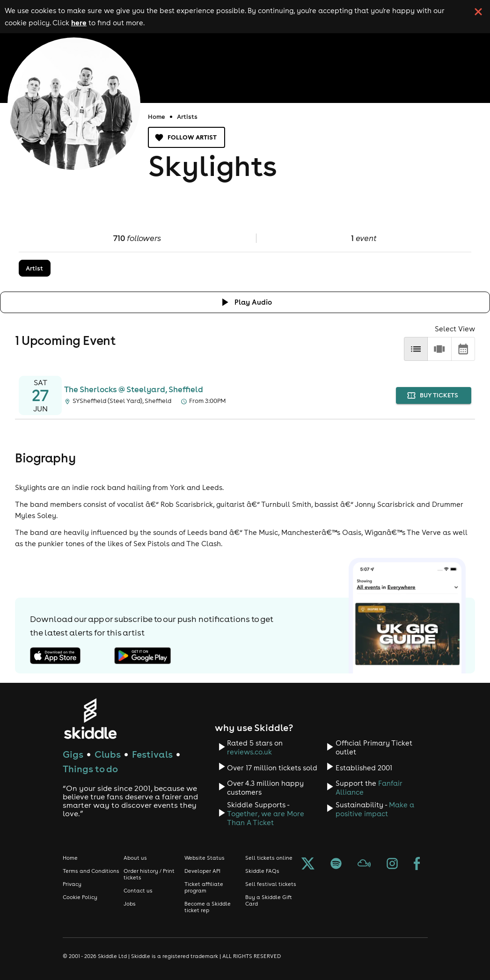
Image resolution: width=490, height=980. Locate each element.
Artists (187, 117)
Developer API (202, 871)
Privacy (72, 884)
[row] (439, 349)
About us (135, 858)
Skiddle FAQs (262, 871)
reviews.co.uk (249, 752)
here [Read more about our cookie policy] (79, 22)
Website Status (205, 858)
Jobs (130, 904)
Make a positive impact (375, 809)
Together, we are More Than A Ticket (266, 818)
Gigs (73, 754)
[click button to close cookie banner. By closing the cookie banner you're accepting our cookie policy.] (478, 12)
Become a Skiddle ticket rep (208, 907)
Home (157, 117)
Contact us (138, 891)
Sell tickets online (269, 858)
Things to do (90, 769)
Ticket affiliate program (204, 887)
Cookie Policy (80, 897)
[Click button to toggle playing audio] (245, 302)
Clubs (108, 754)
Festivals (152, 754)
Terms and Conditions (91, 871)
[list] (416, 349)
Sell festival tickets (271, 884)
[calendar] (463, 349)
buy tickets (434, 396)
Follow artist (186, 137)
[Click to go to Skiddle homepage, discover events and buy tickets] (90, 719)
